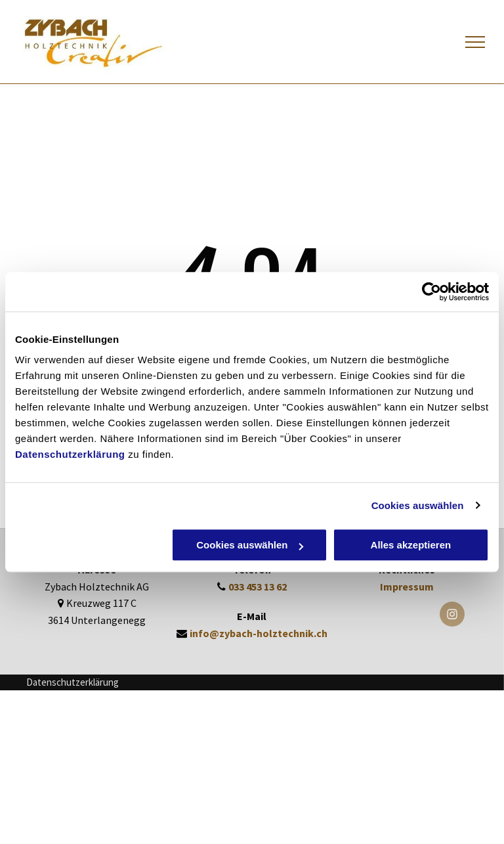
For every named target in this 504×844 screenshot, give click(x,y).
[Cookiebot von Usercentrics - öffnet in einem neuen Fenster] (431, 292)
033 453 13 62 (258, 587)
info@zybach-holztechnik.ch (259, 633)
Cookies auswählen (418, 505)
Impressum (407, 587)
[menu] (475, 42)
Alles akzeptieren (411, 545)
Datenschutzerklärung (70, 454)
